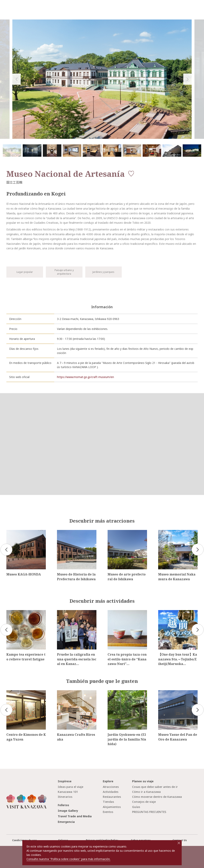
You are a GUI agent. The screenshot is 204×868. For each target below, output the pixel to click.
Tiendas (108, 802)
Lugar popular (25, 272)
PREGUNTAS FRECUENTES (149, 812)
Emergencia (66, 822)
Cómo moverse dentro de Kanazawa (157, 797)
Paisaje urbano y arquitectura (64, 272)
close (179, 843)
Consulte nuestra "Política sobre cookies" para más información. (68, 859)
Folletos (63, 805)
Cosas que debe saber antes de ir (155, 787)
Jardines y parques (103, 272)
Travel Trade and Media (75, 816)
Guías (136, 807)
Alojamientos (112, 807)
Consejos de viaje (144, 802)
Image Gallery (68, 811)
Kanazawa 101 (68, 792)
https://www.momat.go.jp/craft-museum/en (85, 377)
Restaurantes (112, 797)
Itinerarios (65, 797)
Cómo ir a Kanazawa (146, 792)
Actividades (111, 792)
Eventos (108, 812)
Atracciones (111, 787)
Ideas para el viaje (71, 787)
